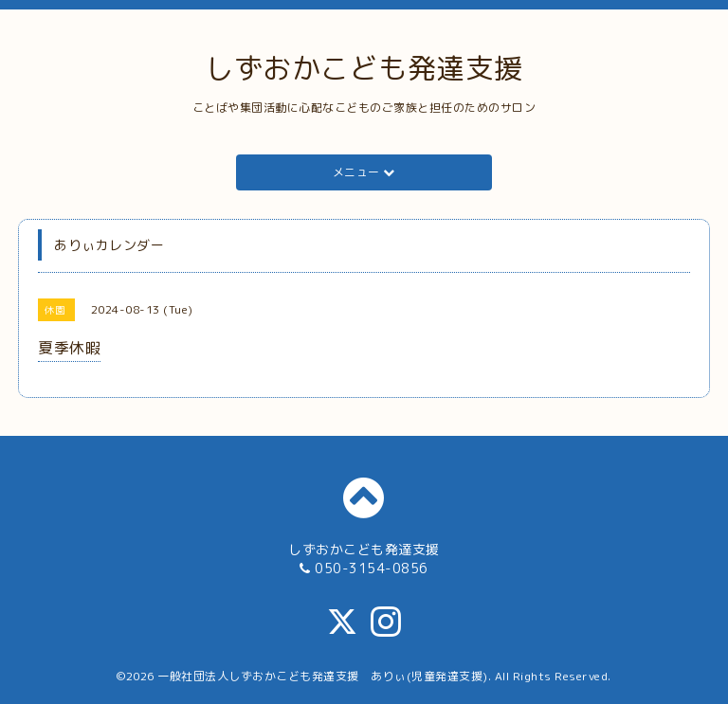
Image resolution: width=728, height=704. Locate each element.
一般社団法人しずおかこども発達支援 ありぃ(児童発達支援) (323, 676)
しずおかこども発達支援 (364, 68)
